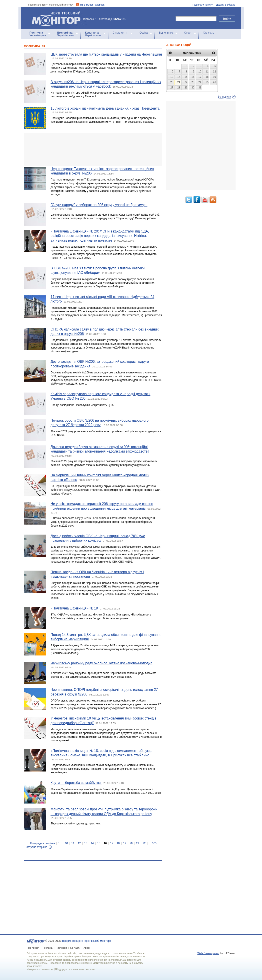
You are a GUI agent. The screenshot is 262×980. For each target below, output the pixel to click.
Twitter (89, 5)
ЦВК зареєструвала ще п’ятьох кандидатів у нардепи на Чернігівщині (106, 54)
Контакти (75, 948)
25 (207, 82)
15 (99, 843)
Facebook (99, 5)
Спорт (188, 33)
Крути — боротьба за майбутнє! (76, 783)
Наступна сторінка (36, 847)
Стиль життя (120, 33)
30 (193, 88)
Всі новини (224, 97)
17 (112, 843)
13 (86, 843)
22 (144, 843)
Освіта (144, 33)
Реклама (48, 948)
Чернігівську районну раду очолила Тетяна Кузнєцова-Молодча (102, 663)
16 (105, 843)
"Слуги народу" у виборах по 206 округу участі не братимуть (99, 205)
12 (79, 843)
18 (118, 843)
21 (138, 843)
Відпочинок (166, 33)
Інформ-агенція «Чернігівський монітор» (58, 18)
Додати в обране (226, 5)
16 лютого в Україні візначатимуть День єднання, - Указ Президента (105, 108)
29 (186, 88)
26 (214, 82)
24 (200, 82)
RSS (83, 5)
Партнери (61, 948)
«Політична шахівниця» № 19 (74, 608)
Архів (87, 948)
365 (154, 843)
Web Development (208, 953)
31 (200, 88)
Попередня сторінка (43, 843)
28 (179, 88)
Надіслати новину (203, 5)
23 (193, 82)
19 (125, 843)
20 (131, 843)
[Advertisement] (93, 150)
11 (73, 843)
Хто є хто (209, 33)
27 (172, 88)
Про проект (33, 948)
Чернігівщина (38, 34)
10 (66, 843)
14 (92, 843)
